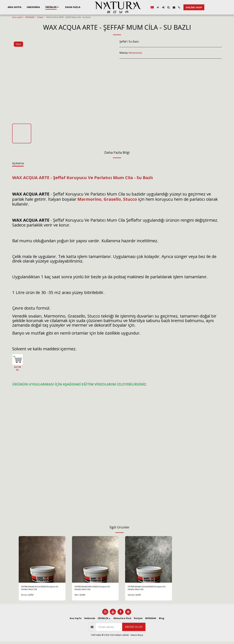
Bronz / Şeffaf (28, 597)
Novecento (135, 53)
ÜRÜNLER (30, 17)
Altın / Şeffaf (81, 597)
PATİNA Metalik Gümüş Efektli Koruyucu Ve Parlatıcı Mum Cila (148, 589)
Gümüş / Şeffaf (135, 597)
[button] (179, 7)
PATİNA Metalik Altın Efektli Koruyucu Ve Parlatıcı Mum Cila (95, 589)
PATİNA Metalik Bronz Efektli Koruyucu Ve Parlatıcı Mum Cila (41, 589)
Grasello (112, 199)
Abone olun (134, 629)
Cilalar (40, 17)
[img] (42, 559)
